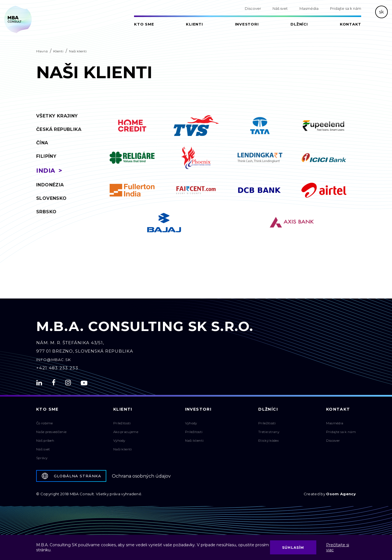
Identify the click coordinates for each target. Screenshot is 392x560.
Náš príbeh (45, 442)
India (46, 171)
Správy (42, 460)
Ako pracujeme (126, 434)
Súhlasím (293, 548)
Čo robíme (45, 425)
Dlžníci (299, 24)
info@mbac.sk (54, 362)
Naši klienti (123, 451)
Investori (247, 24)
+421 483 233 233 (57, 370)
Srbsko (46, 212)
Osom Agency (341, 496)
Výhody (120, 442)
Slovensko (51, 198)
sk (381, 12)
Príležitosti (122, 425)
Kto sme (144, 24)
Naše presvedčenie (52, 434)
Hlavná (42, 51)
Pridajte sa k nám (346, 8)
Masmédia (309, 8)
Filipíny (46, 156)
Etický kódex (269, 442)
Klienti (194, 24)
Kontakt (351, 24)
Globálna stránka (72, 478)
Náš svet (280, 8)
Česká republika (59, 129)
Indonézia (50, 185)
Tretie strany (269, 434)
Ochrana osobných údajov (141, 478)
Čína (42, 143)
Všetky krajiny (57, 116)
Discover (253, 8)
